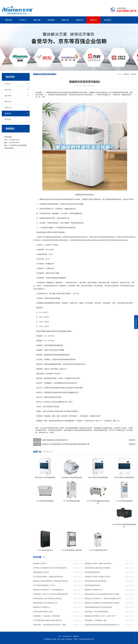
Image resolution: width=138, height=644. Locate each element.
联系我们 (108, 20)
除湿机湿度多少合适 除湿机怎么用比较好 (47, 598)
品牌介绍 (79, 20)
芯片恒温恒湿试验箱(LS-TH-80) (44, 585)
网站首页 (9, 20)
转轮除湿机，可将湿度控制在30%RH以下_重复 (50, 625)
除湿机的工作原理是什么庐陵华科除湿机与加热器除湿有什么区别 (103, 603)
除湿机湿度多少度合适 (41, 572)
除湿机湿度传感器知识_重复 (43, 612)
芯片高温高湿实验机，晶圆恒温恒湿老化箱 (48, 577)
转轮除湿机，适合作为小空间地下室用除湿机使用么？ (51, 594)
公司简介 (102, 2)
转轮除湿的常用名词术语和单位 (96, 581)
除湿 (38, 392)
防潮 (91, 286)
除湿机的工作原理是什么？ (94, 590)
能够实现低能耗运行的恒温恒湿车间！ (56, 440)
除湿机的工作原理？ (40, 563)
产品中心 (23, 20)
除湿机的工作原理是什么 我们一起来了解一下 (101, 616)
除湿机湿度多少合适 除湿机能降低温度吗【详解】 (102, 594)
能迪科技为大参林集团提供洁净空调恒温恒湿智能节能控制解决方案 (66, 444)
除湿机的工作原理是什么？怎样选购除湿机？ (49, 590)
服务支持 (65, 20)
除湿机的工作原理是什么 (42, 607)
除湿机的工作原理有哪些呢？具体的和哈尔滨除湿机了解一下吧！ (51, 581)
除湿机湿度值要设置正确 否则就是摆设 (98, 607)
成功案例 (51, 20)
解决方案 (37, 20)
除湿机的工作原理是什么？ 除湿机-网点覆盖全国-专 (103, 598)
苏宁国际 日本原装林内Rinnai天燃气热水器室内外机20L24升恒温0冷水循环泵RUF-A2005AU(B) (51, 568)
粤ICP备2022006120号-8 (87, 639)
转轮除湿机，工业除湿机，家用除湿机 (46, 616)
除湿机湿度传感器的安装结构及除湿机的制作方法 (102, 625)
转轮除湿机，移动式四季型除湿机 (96, 612)
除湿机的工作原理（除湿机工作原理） (98, 577)
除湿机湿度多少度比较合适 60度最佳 (98, 568)
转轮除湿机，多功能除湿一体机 (96, 620)
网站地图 (123, 2)
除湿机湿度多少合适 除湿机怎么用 (45, 603)
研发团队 (113, 2)
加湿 (38, 383)
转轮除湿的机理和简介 (93, 572)
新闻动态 (94, 20)
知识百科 (134, 74)
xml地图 (134, 2)
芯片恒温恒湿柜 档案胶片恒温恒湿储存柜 (47, 620)
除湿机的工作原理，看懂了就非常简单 (98, 563)
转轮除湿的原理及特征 (93, 585)
